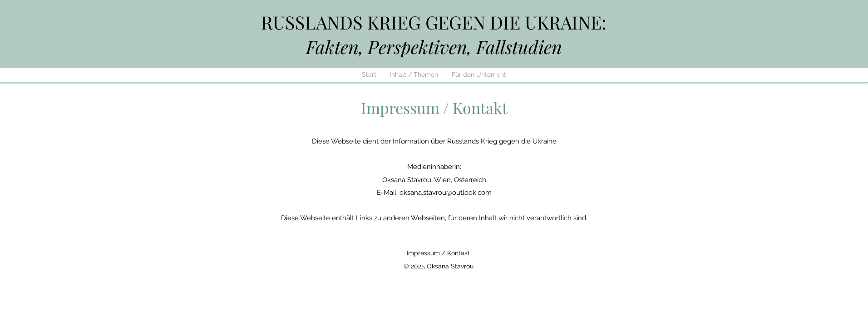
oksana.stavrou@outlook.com (446, 193)
